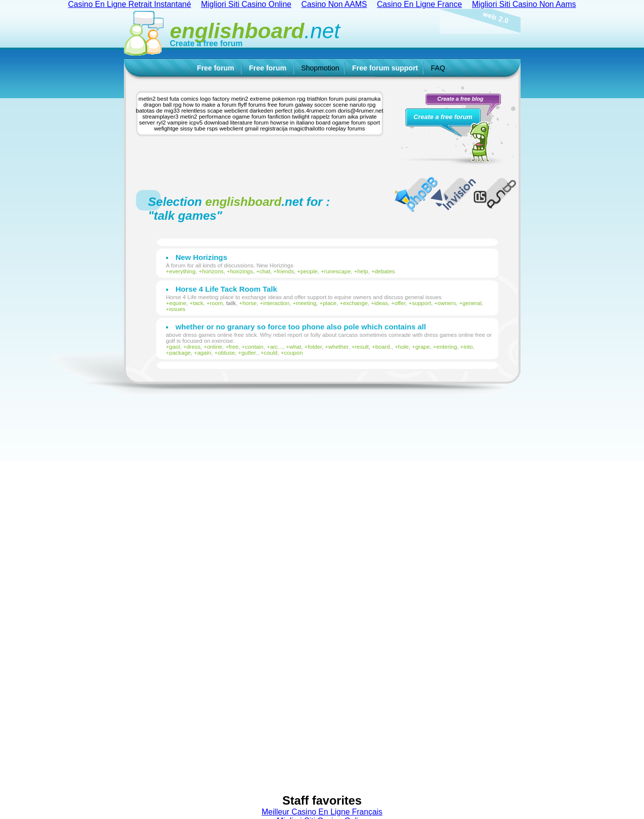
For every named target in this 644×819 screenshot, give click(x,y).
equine (178, 303)
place (330, 303)
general (472, 303)
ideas (381, 303)
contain (254, 347)
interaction (276, 303)
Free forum (215, 68)
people (309, 271)
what (295, 347)
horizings (241, 271)
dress (193, 347)
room (216, 303)
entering (447, 347)
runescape (338, 271)
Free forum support (385, 68)
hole (404, 347)
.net (255, 31)
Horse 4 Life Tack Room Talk (226, 289)
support (421, 303)
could (271, 353)
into (468, 347)
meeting (306, 303)
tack (198, 303)
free (234, 347)
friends (285, 271)
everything (182, 271)
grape (423, 347)
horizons (213, 271)
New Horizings (201, 257)
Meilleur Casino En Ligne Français (322, 812)
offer (400, 303)
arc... (277, 347)
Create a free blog (460, 99)
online (214, 347)
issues (177, 309)
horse (250, 303)
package (180, 353)
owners (447, 303)
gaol (175, 347)
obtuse (226, 353)
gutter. (249, 353)
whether (338, 347)
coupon (293, 353)
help (363, 271)
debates (385, 271)
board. (383, 347)
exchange (355, 303)
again (204, 353)
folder (315, 347)
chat (265, 271)
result (362, 347)
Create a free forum (206, 43)
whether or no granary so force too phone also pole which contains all (301, 327)
